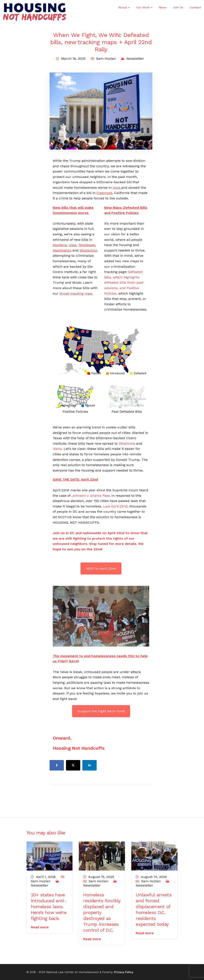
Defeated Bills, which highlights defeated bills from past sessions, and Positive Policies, (124, 283)
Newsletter (135, 59)
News (163, 7)
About (123, 7)
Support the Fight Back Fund (101, 711)
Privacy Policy (124, 972)
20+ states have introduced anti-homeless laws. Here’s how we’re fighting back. (49, 907)
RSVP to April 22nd (101, 568)
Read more (40, 927)
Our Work (143, 7)
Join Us (178, 7)
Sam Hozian (106, 59)
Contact (195, 7)
